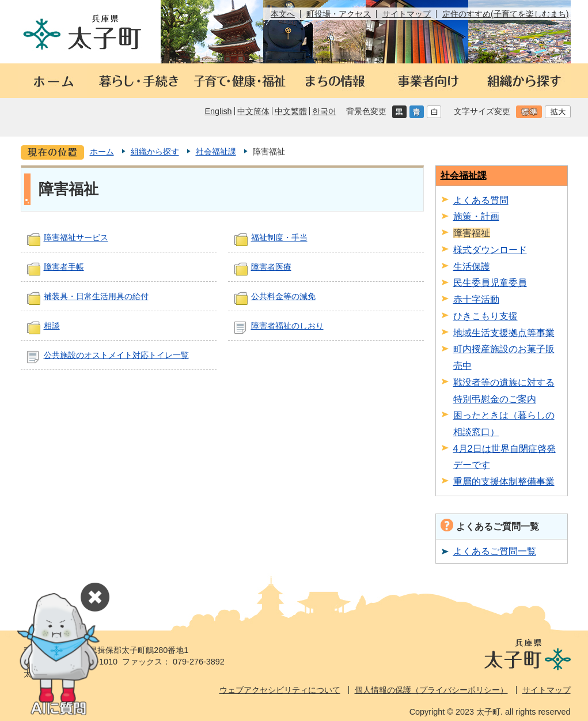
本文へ (283, 14)
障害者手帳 (64, 267)
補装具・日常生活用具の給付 (96, 296)
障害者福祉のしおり (287, 326)
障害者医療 (271, 267)
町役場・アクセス (339, 14)
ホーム (102, 152)
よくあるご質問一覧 (495, 551)
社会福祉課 (216, 152)
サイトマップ (407, 14)
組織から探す (155, 152)
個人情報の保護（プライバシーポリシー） (431, 690)
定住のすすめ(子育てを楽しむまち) (506, 14)
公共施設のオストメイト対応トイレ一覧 (116, 355)
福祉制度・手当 (279, 237)
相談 (52, 326)
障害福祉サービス (76, 237)
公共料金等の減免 (283, 296)
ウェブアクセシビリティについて (280, 690)
